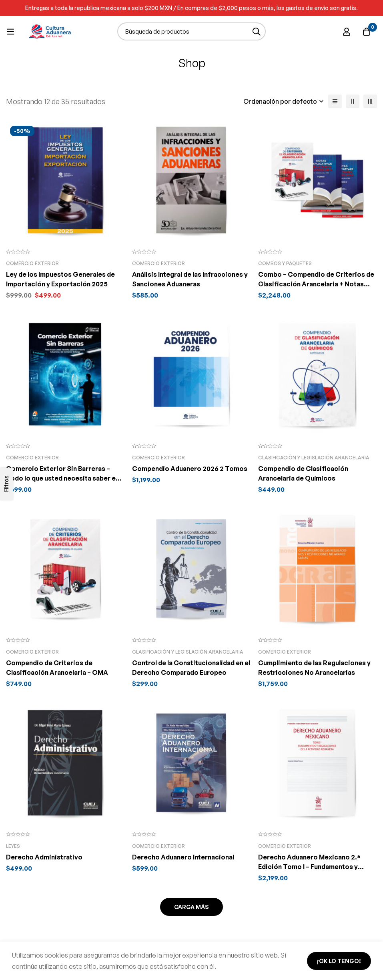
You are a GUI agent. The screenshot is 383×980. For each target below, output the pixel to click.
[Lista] (335, 101)
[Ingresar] (347, 32)
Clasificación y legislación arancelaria (314, 458)
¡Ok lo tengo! (339, 961)
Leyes (13, 846)
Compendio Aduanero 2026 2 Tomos (190, 469)
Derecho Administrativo (44, 857)
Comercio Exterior (32, 263)
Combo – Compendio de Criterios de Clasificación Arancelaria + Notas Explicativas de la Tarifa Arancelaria (316, 284)
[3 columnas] (370, 101)
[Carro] (367, 32)
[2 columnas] (353, 101)
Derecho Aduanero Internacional (183, 857)
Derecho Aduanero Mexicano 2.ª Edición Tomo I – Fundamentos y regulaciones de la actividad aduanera (317, 867)
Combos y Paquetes (285, 263)
